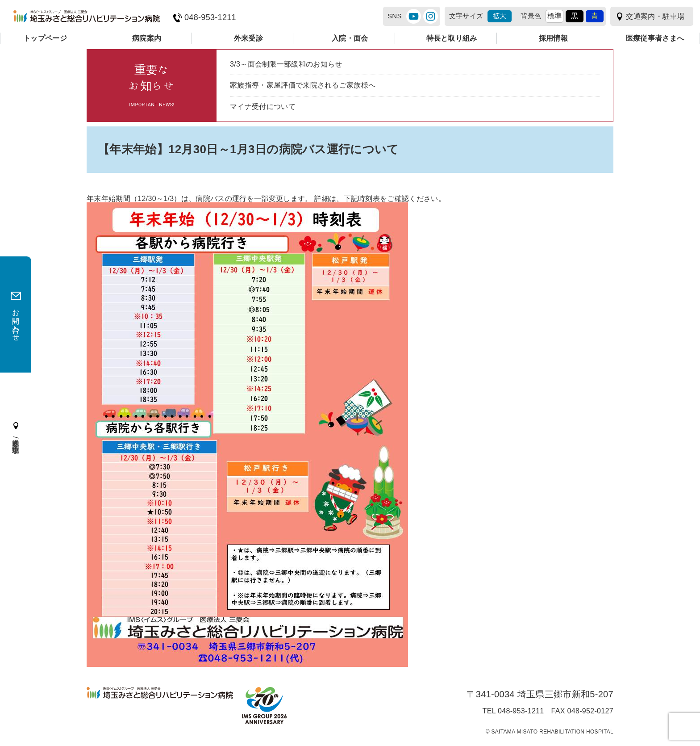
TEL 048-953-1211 (513, 711)
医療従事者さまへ (655, 38)
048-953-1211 (210, 18)
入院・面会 (350, 38)
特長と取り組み (452, 38)
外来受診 (248, 38)
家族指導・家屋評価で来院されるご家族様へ (303, 85)
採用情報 (553, 38)
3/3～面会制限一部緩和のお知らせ (286, 64)
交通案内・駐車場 (655, 16)
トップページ (45, 38)
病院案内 (147, 38)
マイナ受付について (263, 107)
